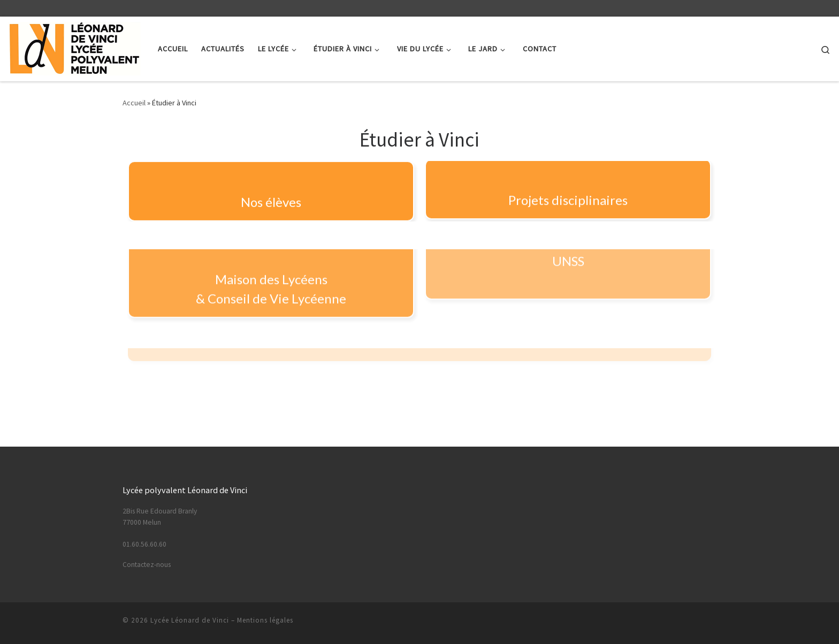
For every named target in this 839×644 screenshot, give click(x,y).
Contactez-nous (147, 565)
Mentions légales (265, 620)
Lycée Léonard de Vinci (190, 620)
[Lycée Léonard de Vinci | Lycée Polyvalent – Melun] (75, 47)
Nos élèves (271, 200)
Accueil (134, 103)
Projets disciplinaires (568, 195)
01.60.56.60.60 (144, 544)
